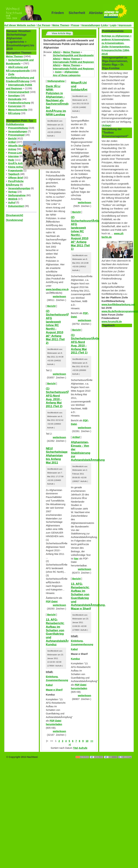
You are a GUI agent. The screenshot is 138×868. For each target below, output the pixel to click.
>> (92, 741)
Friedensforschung (19, 103)
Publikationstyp (15, 124)
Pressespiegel (16, 135)
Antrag (12, 149)
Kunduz (75, 659)
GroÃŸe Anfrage (18, 163)
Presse (75, 25)
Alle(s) (57, 52)
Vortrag (12, 192)
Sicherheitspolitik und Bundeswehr (73, 55)
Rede (11, 160)
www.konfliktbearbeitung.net (118, 304)
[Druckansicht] (14, 215)
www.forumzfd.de (112, 322)
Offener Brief (16, 178)
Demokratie (15, 99)
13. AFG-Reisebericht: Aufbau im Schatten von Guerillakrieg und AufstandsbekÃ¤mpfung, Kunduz (63, 632)
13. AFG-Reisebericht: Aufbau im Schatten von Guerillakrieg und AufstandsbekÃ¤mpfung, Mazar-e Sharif (88, 596)
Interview (13, 156)
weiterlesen (59, 296)
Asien (58, 72)
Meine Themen (61, 25)
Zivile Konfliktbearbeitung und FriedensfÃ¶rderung (20, 78)
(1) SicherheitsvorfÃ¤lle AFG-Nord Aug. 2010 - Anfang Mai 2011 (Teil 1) (85, 344)
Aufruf (12, 202)
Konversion (15, 106)
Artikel (12, 142)
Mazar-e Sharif (54, 690)
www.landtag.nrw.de (57, 289)
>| (70, 745)
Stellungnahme (17, 195)
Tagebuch (14, 174)
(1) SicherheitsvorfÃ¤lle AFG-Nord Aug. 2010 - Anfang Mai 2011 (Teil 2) (60, 397)
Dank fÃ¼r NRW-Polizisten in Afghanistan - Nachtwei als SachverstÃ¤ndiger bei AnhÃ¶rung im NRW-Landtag (59, 100)
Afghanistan (71, 72)
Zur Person (44, 25)
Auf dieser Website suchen (20, 25)
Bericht (12, 138)
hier (76, 559)
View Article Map (61, 33)
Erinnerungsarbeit (19, 92)
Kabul (49, 685)
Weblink (13, 199)
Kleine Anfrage (17, 167)
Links (105, 25)
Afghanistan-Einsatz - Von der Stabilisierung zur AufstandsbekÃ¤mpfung (88, 451)
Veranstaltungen (91, 25)
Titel (76, 748)
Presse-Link (15, 153)
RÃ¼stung (14, 113)
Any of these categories (67, 75)
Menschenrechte (18, 110)
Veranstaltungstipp (19, 188)
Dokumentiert (16, 206)
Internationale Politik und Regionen (73, 62)
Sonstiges (14, 96)
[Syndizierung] (14, 220)
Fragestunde (15, 170)
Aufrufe (83, 748)
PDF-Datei (52, 601)
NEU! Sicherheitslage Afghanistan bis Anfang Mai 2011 (57, 455)
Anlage (106, 125)
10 (87, 741)
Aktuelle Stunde (17, 146)
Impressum (125, 25)
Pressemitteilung (18, 128)
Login (113, 25)
